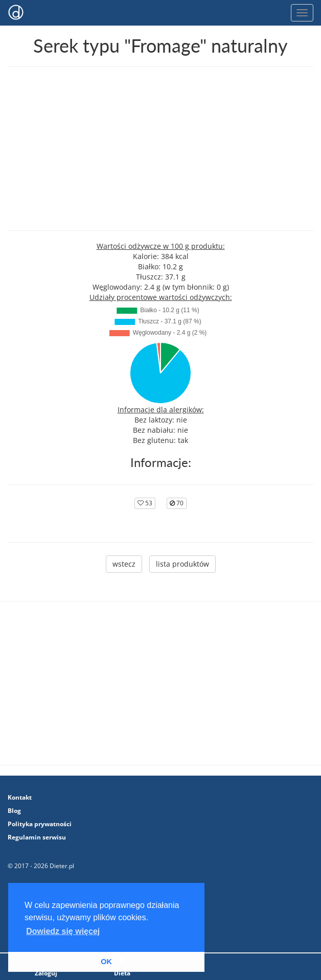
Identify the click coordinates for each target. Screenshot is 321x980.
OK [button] (106, 962)
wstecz (124, 564)
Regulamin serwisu (37, 837)
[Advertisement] (161, 149)
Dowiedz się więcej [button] (63, 931)
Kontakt (20, 797)
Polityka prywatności (40, 824)
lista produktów (182, 564)
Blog (14, 811)
